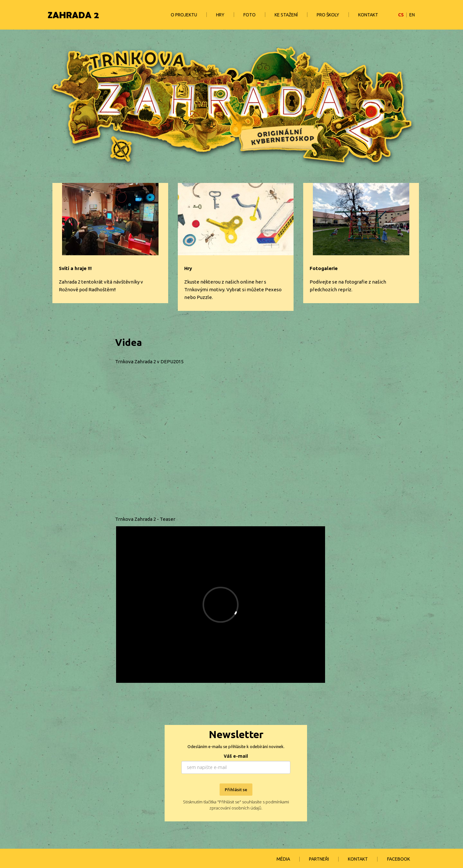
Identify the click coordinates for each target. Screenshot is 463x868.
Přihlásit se (236, 790)
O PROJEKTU (184, 15)
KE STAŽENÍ (286, 15)
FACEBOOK (399, 859)
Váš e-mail (236, 756)
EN (412, 15)
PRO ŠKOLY (328, 15)
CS (401, 15)
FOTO (250, 15)
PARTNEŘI (319, 859)
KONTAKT (368, 15)
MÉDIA (283, 859)
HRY (220, 15)
